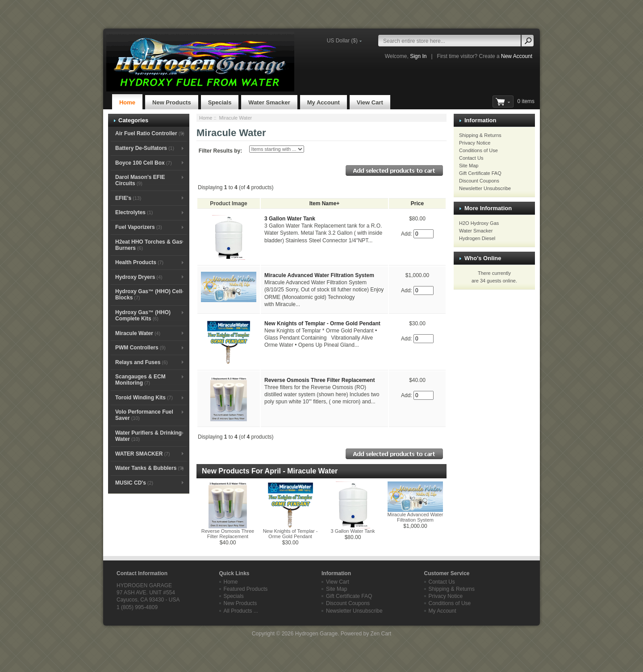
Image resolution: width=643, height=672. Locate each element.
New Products (172, 102)
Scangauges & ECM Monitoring (140, 380)
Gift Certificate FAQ (480, 173)
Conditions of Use (478, 150)
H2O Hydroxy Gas (479, 223)
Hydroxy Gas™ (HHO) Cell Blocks (148, 295)
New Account (517, 56)
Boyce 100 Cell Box (144, 163)
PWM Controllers (140, 348)
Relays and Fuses (142, 362)
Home (127, 102)
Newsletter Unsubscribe (485, 188)
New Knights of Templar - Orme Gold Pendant (322, 324)
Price (417, 203)
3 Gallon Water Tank (290, 219)
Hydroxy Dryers (139, 277)
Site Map (469, 166)
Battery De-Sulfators (145, 148)
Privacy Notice (475, 143)
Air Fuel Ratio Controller (150, 133)
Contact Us (471, 158)
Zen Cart (381, 634)
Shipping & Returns (480, 135)
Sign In (418, 56)
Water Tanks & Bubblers (150, 468)
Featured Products (246, 589)
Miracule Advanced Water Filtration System (319, 275)
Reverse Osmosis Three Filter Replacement (319, 380)
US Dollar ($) (342, 41)
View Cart (370, 102)
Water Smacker (269, 102)
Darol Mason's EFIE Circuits (140, 180)
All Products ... (241, 611)
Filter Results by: (220, 151)
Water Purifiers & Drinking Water (148, 436)
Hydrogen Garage (316, 634)
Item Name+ (325, 203)
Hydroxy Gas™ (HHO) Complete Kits (143, 315)
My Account (324, 102)
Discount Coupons (479, 181)
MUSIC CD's (134, 483)
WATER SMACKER (143, 454)
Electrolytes (134, 212)
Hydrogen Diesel (477, 238)
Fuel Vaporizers (139, 227)
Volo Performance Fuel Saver (144, 415)
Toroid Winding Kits (144, 398)
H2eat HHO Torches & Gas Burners (149, 245)
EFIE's (128, 198)
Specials (220, 102)
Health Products (139, 262)
